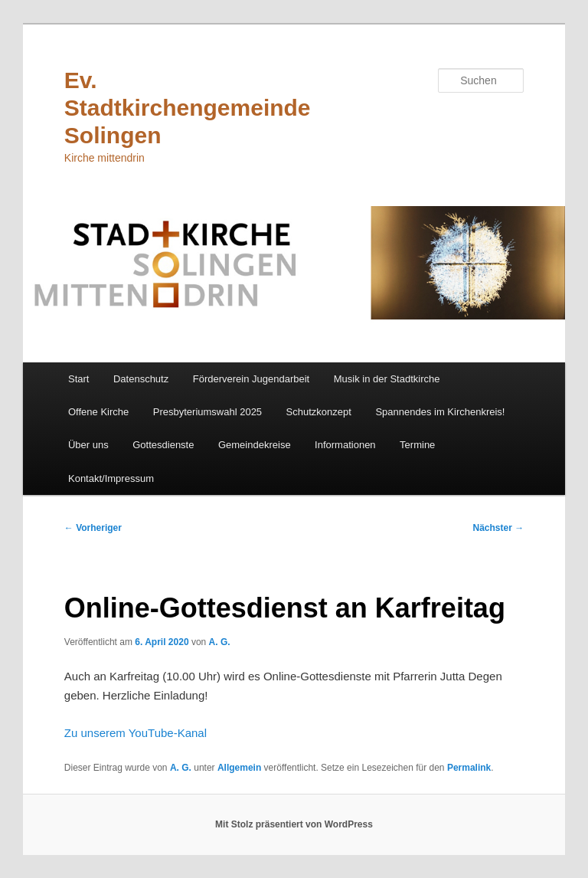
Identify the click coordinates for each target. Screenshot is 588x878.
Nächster (499, 528)
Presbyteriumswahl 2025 (207, 412)
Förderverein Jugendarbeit (251, 379)
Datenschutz (141, 379)
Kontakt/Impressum (111, 478)
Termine (417, 445)
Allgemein (239, 768)
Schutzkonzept (319, 412)
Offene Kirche (98, 412)
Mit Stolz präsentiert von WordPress (294, 824)
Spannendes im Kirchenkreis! (440, 412)
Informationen (345, 445)
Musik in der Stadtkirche (387, 379)
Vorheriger (93, 528)
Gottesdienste (163, 445)
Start (78, 379)
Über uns (88, 445)
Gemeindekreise (255, 445)
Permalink (469, 768)
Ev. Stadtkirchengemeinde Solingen (188, 108)
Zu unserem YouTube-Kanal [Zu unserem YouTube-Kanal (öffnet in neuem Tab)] (136, 733)
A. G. (220, 642)
